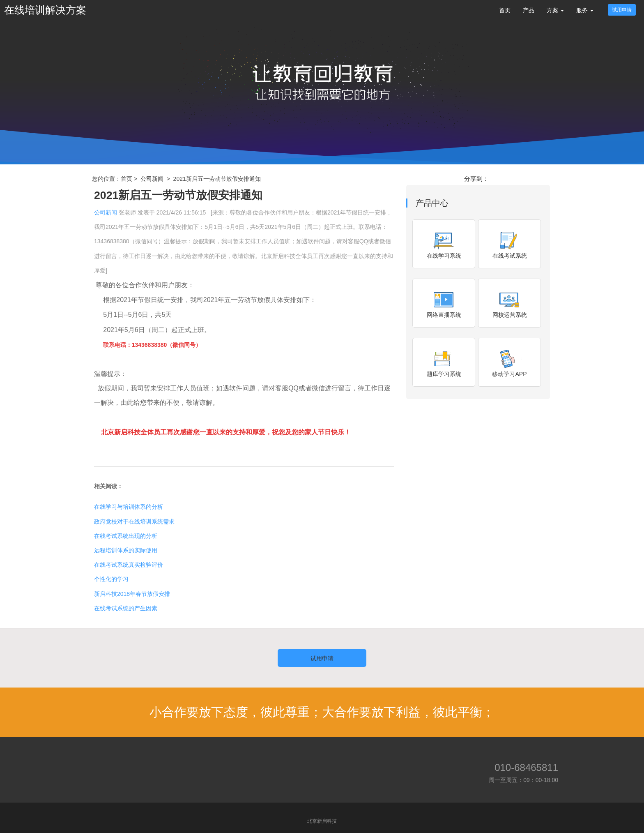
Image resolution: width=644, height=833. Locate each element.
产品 (529, 10)
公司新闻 (152, 179)
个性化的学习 (111, 579)
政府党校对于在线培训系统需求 (134, 521)
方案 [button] (555, 10)
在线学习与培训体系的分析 (129, 507)
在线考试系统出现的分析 (126, 536)
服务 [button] (585, 10)
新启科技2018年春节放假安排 (132, 594)
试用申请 (622, 10)
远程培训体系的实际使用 (126, 550)
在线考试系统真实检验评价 (129, 565)
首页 (505, 10)
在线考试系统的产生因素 (126, 608)
